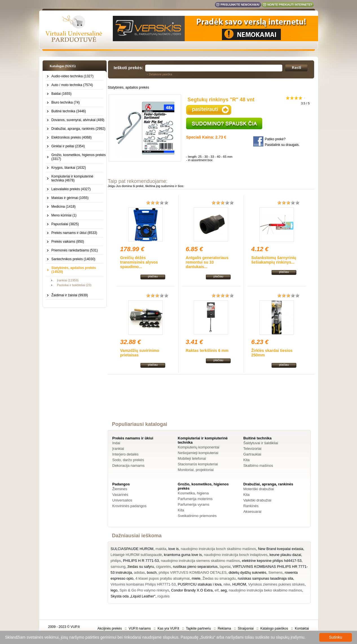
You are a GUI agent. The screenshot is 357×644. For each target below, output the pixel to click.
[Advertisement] (211, 403)
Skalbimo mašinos (258, 466)
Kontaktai (302, 628)
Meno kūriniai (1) (64, 215)
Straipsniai (246, 628)
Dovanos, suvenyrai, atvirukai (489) (78, 120)
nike (227, 584)
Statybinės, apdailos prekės (128, 87)
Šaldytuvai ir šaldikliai (261, 443)
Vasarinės (120, 495)
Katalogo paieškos (274, 628)
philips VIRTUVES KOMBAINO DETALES (193, 572)
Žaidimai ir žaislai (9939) (70, 295)
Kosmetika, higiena (193, 493)
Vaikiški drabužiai (257, 500)
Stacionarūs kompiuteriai (198, 464)
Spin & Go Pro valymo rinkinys (144, 590)
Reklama (224, 628)
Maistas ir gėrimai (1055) (70, 198)
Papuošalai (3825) (65, 224)
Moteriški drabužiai (259, 489)
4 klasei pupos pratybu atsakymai (162, 578)
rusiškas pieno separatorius (195, 567)
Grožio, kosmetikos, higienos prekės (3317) (79, 157)
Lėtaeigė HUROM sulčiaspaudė (136, 555)
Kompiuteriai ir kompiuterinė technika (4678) (72, 178)
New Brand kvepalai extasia (281, 549)
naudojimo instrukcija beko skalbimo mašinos (265, 590)
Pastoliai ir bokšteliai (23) (74, 285)
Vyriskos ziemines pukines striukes (276, 584)
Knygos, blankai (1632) (69, 168)
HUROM (239, 584)
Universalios (122, 500)
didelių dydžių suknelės (248, 572)
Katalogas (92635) (63, 66)
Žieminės (120, 489)
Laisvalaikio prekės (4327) (71, 189)
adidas (139, 572)
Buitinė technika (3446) (69, 111)
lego (114, 590)
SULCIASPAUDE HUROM (132, 549)
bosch (152, 572)
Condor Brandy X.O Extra (192, 590)
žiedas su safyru (141, 567)
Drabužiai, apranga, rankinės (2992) (78, 129)
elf (217, 590)
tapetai (225, 567)
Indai (116, 443)
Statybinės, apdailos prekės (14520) (74, 270)
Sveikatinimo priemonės (197, 516)
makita (161, 549)
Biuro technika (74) (66, 102)
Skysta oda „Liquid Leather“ (133, 596)
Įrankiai (118, 449)
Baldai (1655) (61, 94)
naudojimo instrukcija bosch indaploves (236, 555)
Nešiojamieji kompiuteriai (198, 453)
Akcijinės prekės (110, 628)
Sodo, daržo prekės (128, 460)
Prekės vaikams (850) (68, 242)
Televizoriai (252, 449)
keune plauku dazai (285, 555)
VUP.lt (75, 627)
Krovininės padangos (129, 506)
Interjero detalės (125, 454)
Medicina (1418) (63, 207)
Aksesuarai (252, 512)
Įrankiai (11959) (68, 280)
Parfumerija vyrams (193, 504)
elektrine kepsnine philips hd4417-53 (272, 561)
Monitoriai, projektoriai (196, 470)
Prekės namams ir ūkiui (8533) (74, 233)
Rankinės (251, 506)
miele (196, 578)
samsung (118, 567)
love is (174, 549)
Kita (246, 460)
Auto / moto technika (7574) (72, 85)
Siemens (276, 572)
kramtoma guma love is (183, 555)
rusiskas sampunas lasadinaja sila (265, 578)
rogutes (163, 596)
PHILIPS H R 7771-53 (141, 561)
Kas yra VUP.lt (168, 628)
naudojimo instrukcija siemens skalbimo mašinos (200, 561)
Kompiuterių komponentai (198, 447)
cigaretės (163, 567)
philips (116, 561)
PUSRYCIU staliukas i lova (200, 584)
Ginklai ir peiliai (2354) (68, 146)
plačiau (153, 276)
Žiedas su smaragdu (219, 578)
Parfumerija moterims (195, 499)
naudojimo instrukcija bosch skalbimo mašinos (218, 549)
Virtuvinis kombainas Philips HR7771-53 (143, 584)
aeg (224, 590)
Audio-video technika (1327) (72, 76)
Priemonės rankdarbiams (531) (75, 250)
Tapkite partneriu (198, 628)
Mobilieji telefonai (192, 458)
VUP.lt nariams (140, 628)
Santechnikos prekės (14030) (73, 259)
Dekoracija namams (128, 466)
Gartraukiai (252, 454)
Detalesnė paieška (160, 74)
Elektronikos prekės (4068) (71, 137)
